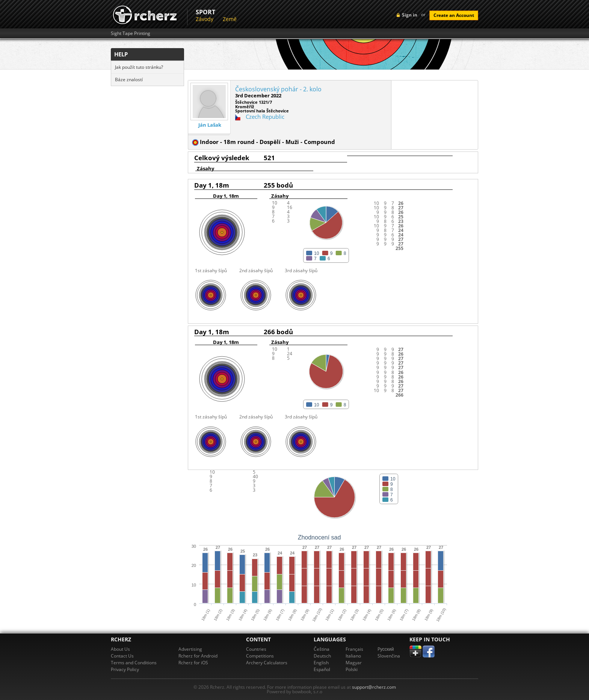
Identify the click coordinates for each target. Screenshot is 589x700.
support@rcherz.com (374, 687)
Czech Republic (265, 117)
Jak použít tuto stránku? (139, 67)
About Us (120, 649)
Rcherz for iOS (193, 663)
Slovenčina (389, 656)
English (321, 663)
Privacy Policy (125, 669)
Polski (352, 669)
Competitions (260, 656)
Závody (205, 19)
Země (230, 19)
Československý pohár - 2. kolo (278, 89)
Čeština (322, 649)
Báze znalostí (129, 80)
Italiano (353, 656)
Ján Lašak (210, 125)
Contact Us (122, 656)
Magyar (354, 663)
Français (354, 649)
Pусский (386, 649)
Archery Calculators (267, 663)
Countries (256, 649)
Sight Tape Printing (131, 33)
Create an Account (454, 15)
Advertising (190, 649)
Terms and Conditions (134, 663)
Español (322, 669)
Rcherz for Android (198, 656)
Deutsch (322, 656)
